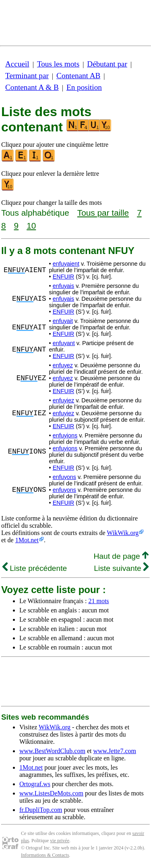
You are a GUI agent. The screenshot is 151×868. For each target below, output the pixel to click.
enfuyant (64, 343)
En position (84, 87)
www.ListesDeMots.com (51, 793)
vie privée (60, 841)
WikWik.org (123, 533)
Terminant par (27, 76)
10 (31, 226)
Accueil (17, 64)
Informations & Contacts (45, 855)
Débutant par (107, 64)
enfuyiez (64, 400)
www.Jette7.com (115, 751)
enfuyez (63, 365)
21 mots (98, 601)
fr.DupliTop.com (41, 810)
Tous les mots (58, 64)
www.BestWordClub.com (52, 751)
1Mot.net (27, 540)
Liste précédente (35, 568)
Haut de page (121, 556)
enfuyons (64, 477)
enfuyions (65, 435)
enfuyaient (66, 264)
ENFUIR (64, 277)
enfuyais (64, 286)
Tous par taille (103, 213)
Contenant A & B (32, 87)
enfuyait (63, 321)
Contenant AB (78, 76)
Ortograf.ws (35, 784)
